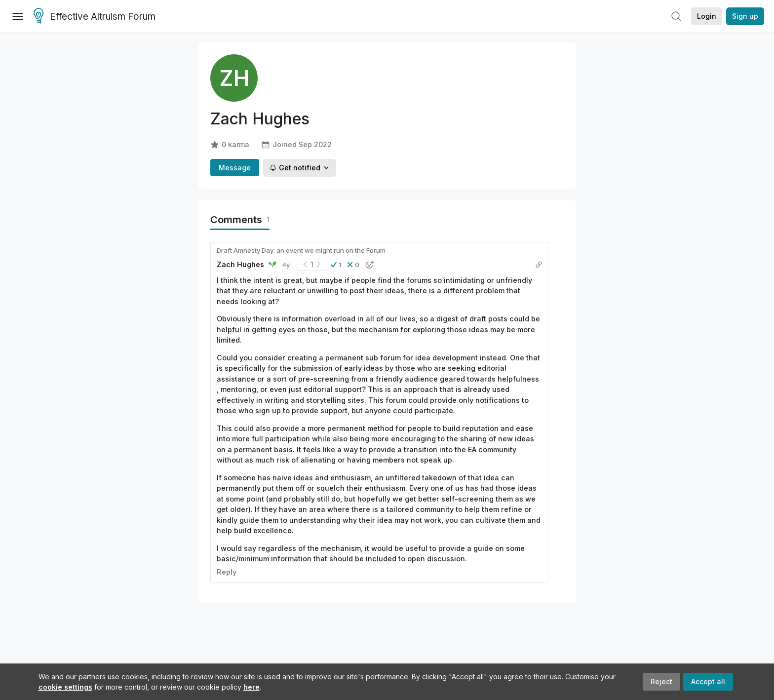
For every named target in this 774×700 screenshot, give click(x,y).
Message (235, 168)
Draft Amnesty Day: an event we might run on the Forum (301, 250)
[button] (336, 265)
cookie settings (65, 687)
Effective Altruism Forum (95, 17)
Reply (227, 572)
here (252, 687)
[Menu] (18, 16)
